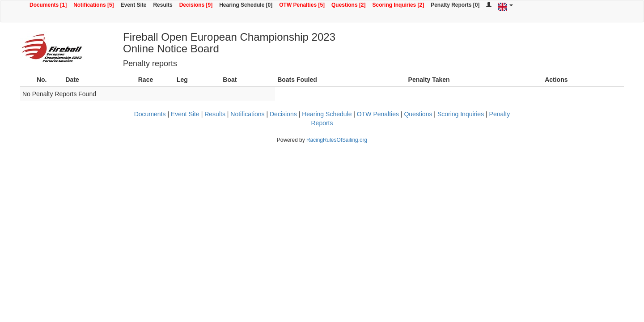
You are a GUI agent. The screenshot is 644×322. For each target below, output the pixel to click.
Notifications (247, 114)
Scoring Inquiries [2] (398, 5)
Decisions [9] (196, 5)
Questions (418, 114)
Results (163, 5)
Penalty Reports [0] (455, 5)
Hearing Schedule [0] (246, 5)
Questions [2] (348, 5)
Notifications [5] (93, 5)
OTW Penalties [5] (302, 5)
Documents (150, 114)
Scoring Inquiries (461, 114)
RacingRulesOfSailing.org (337, 140)
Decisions (283, 114)
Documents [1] (48, 5)
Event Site (134, 5)
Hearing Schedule (327, 114)
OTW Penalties (378, 114)
